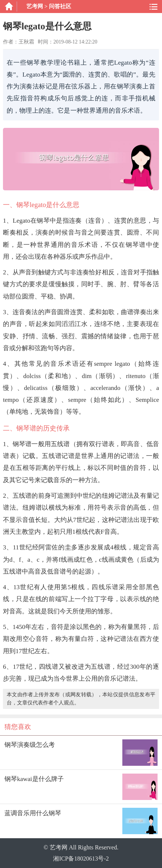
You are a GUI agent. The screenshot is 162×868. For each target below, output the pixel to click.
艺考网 (35, 6)
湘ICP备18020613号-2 (81, 859)
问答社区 (60, 6)
